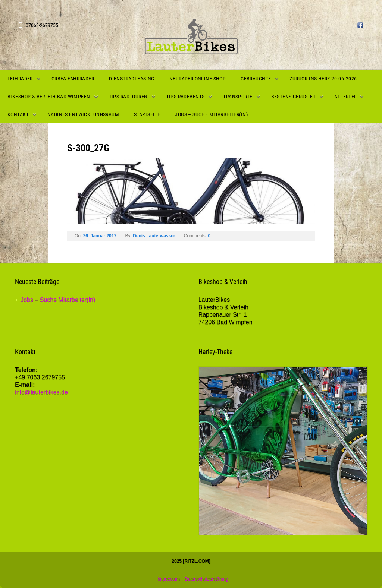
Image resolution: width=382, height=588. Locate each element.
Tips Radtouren (128, 97)
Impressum (168, 579)
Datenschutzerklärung (206, 579)
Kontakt (18, 114)
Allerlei (345, 97)
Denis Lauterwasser (154, 236)
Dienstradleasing (132, 79)
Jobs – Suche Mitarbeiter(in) (211, 114)
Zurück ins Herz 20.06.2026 (323, 79)
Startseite (147, 114)
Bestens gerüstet (294, 97)
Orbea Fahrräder (73, 79)
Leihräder (20, 79)
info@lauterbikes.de (41, 392)
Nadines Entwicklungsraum (83, 114)
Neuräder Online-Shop (198, 79)
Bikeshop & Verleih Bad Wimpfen (49, 97)
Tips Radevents (186, 97)
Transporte (238, 97)
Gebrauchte (256, 79)
